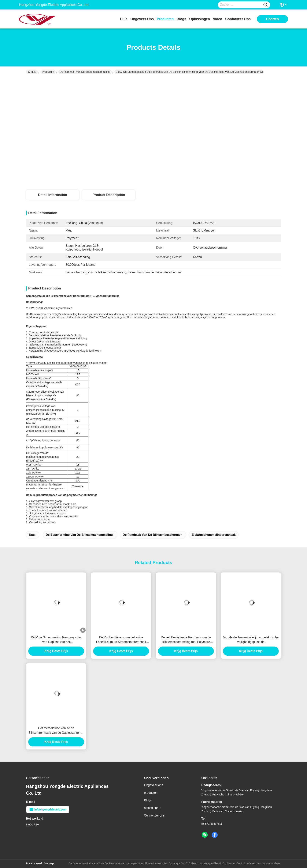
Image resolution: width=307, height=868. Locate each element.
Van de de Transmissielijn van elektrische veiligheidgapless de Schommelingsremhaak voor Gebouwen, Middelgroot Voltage (251, 640)
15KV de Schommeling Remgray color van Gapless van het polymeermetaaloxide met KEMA (56, 640)
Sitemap (49, 863)
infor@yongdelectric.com (48, 810)
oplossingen (200, 19)
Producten (48, 72)
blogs (181, 19)
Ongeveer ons (154, 785)
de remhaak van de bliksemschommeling (85, 72)
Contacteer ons (154, 815)
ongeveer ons (142, 19)
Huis (124, 19)
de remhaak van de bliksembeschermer (152, 535)
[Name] (265, 5)
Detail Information (52, 195)
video (218, 19)
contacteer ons (238, 19)
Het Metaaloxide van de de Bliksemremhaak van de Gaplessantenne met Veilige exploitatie (56, 731)
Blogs (148, 800)
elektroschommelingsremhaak (214, 535)
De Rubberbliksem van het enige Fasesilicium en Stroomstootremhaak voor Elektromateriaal (121, 640)
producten (165, 19)
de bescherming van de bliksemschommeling (79, 535)
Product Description (109, 195)
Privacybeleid (34, 863)
